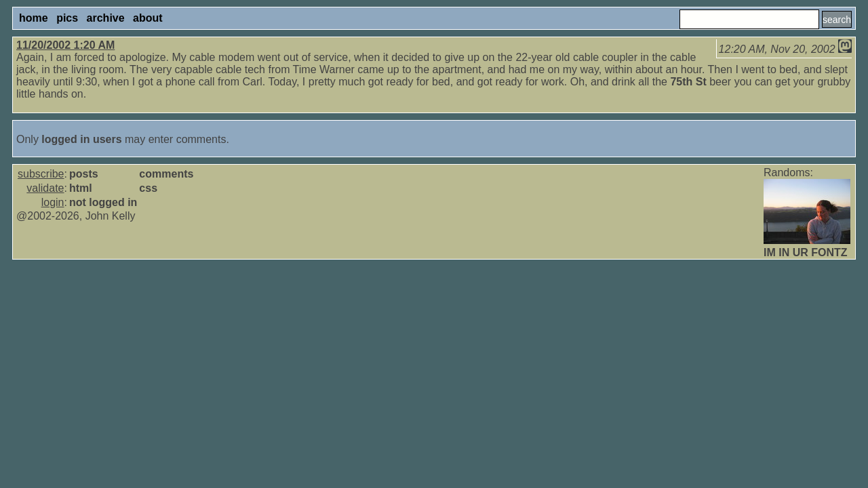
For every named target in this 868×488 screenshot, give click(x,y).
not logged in (103, 202)
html (81, 188)
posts (84, 174)
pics (67, 18)
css (148, 188)
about (148, 18)
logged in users (81, 139)
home (34, 18)
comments (166, 174)
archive (106, 18)
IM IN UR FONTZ (806, 252)
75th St (688, 82)
